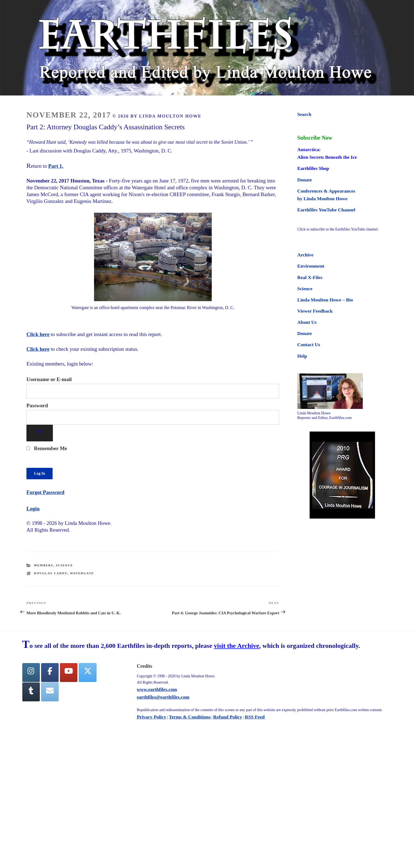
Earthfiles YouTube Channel (326, 210)
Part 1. (56, 166)
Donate (305, 180)
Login (33, 509)
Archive (305, 255)
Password (37, 405)
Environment (311, 266)
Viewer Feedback (315, 311)
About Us (307, 322)
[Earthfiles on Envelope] (50, 692)
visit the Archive (237, 646)
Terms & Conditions (190, 717)
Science (64, 565)
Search (304, 114)
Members (44, 565)
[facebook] (50, 673)
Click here (38, 334)
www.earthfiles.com (157, 689)
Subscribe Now (315, 138)
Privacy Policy (152, 717)
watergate (82, 573)
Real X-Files (310, 277)
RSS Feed (255, 717)
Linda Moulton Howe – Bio (325, 300)
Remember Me (47, 448)
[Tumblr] (31, 692)
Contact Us (309, 345)
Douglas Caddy (51, 573)
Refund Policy (228, 717)
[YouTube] (69, 673)
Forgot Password (45, 492)
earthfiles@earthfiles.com (163, 697)
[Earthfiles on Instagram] (31, 673)
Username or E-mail (49, 379)
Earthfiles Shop (313, 168)
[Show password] (40, 433)
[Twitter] (87, 673)
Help (302, 356)
